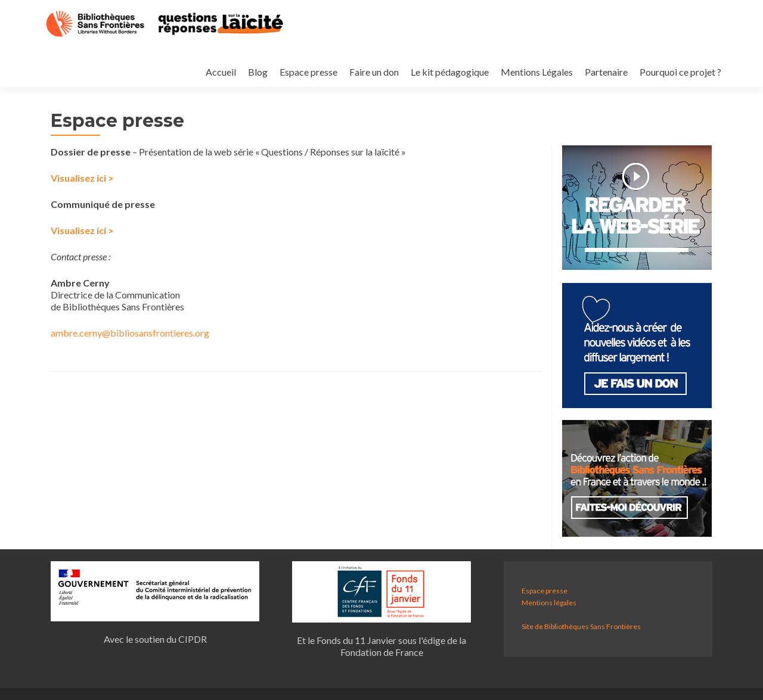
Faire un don (300, 60)
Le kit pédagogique (378, 60)
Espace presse (233, 60)
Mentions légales (549, 603)
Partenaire (538, 60)
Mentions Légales (466, 60)
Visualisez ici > (82, 178)
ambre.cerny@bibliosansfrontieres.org (130, 333)
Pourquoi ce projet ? (614, 60)
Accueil (142, 60)
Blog (180, 60)
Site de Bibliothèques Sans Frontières (581, 626)
